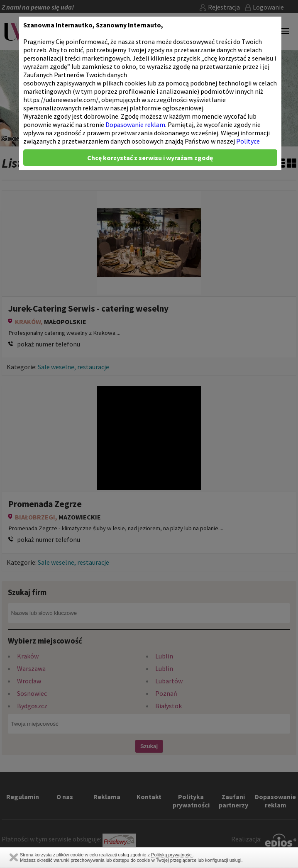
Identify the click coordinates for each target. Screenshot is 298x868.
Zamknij (14, 857)
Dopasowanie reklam (135, 124)
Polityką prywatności (172, 855)
